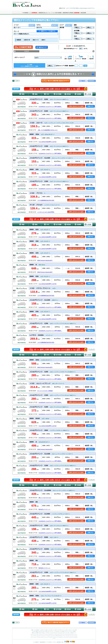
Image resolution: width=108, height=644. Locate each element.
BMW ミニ (34, 633)
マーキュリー (46, 634)
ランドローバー (45, 636)
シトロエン (75, 636)
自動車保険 (77, 13)
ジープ (65, 634)
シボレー (69, 633)
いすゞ (53, 631)
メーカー (16, 25)
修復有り (44, 40)
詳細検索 (26, 51)
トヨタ (73, 630)
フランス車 (54, 630)
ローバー (50, 636)
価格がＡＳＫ (36, 40)
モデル (38, 25)
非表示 (19, 40)
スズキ (46, 631)
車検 (62, 642)
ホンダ (34, 631)
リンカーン (37, 634)
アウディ (48, 633)
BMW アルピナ (39, 633)
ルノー (36, 637)
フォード (42, 634)
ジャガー (39, 636)
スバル (39, 631)
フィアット (56, 637)
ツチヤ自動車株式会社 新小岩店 (46, 200)
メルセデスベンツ (58, 631)
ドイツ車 (41, 630)
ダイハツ (49, 631)
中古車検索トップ (27, 13)
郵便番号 (72, 66)
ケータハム (70, 636)
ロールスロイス (70, 634)
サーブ (54, 638)
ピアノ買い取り (49, 642)
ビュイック (33, 634)
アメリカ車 (45, 630)
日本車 (37, 630)
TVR (59, 636)
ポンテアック (52, 634)
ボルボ (76, 637)
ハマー (75, 633)
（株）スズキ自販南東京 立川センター (48, 130)
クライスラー (58, 634)
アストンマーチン (34, 636)
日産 (76, 630)
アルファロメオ (41, 637)
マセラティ (51, 637)
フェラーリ (46, 637)
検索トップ (33, 630)
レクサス (69, 630)
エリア (62, 25)
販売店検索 (83, 13)
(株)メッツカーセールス (45, 498)
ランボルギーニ (61, 637)
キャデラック (64, 633)
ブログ (54, 642)
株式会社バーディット (44, 509)
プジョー (32, 637)
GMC (72, 633)
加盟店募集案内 (42, 642)
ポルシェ (44, 633)
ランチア (66, 637)
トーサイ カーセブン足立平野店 (46, 212)
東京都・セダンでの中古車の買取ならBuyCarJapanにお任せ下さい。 (79, 8)
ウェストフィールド (64, 636)
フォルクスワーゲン (54, 633)
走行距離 (77, 31)
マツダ (43, 631)
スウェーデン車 (64, 630)
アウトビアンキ (71, 637)
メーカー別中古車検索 (56, 13)
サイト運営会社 (36, 642)
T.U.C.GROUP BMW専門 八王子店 (47, 142)
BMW (75, 631)
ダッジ (62, 634)
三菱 (36, 631)
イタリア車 (59, 630)
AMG (63, 631)
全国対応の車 (27, 40)
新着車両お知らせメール (44, 13)
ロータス (54, 636)
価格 (75, 25)
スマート (71, 631)
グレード (16, 31)
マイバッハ (67, 631)
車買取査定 (35, 13)
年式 (75, 36)
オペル (59, 633)
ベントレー (75, 634)
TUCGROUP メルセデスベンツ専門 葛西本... (50, 107)
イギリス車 (50, 630)
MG (57, 636)
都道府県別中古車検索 (68, 13)
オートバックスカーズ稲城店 (45, 391)
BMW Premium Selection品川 (45, 260)
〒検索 (85, 66)
